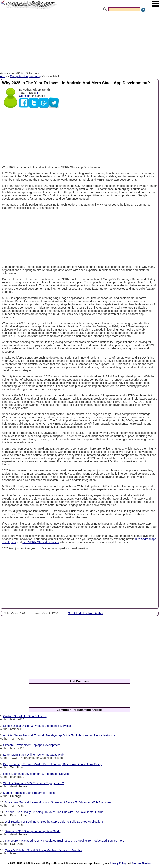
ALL (2, 76)
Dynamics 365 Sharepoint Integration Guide (33, 831)
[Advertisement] (79, 42)
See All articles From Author (86, 613)
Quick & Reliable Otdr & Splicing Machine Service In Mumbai (43, 850)
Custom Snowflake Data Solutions (25, 716)
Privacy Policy (118, 863)
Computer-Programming (25, 76)
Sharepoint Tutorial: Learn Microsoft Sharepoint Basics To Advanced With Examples (58, 802)
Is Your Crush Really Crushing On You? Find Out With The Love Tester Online (54, 812)
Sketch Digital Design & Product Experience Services (37, 726)
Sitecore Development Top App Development (32, 745)
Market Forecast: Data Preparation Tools (29, 793)
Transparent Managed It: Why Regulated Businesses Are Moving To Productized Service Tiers (64, 841)
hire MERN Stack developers (41, 542)
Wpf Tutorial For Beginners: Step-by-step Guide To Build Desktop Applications (54, 822)
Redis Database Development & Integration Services (37, 774)
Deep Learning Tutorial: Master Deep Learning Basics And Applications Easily (52, 764)
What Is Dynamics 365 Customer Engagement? (33, 783)
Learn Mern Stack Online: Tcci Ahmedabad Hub (33, 755)
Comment (25, 96)
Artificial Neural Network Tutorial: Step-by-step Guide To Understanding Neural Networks (59, 735)
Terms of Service (141, 863)
